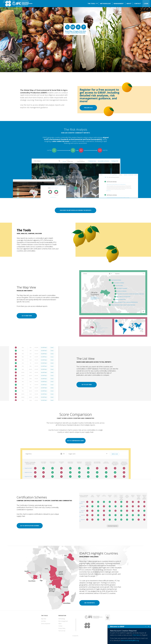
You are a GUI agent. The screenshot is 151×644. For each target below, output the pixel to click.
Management (119, 4)
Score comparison (46, 624)
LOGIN (146, 4)
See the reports (90, 603)
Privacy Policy (62, 628)
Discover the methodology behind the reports (76, 210)
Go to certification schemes (30, 526)
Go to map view (27, 316)
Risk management (63, 621)
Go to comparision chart (76, 441)
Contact (138, 4)
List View (43, 621)
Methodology (105, 4)
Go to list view (87, 385)
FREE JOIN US (88, 108)
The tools (91, 4)
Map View (44, 619)
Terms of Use (62, 631)
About (129, 4)
